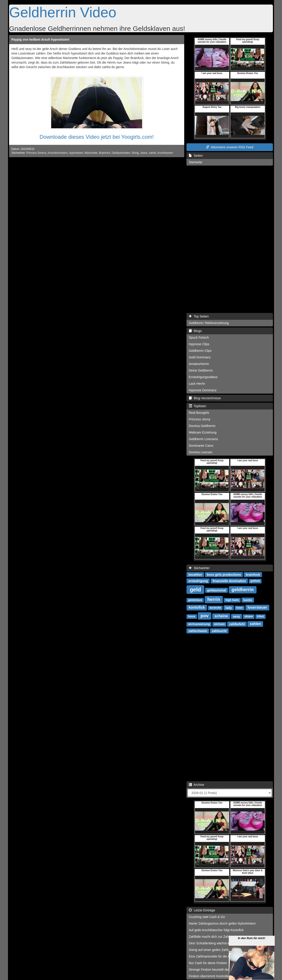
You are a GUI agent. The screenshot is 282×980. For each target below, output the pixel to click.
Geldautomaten (121, 153)
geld (195, 589)
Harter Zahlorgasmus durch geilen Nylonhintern (222, 923)
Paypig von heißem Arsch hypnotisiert (40, 40)
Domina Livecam (201, 452)
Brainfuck (105, 153)
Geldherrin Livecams (203, 439)
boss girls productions (224, 574)
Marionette (91, 153)
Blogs (195, 331)
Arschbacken (165, 153)
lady (229, 608)
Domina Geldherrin (202, 426)
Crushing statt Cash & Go (207, 917)
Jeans (144, 153)
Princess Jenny (200, 419)
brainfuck (253, 574)
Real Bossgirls (199, 413)
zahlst (152, 153)
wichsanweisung (199, 624)
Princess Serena (36, 153)
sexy (236, 616)
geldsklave (195, 600)
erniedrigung (198, 581)
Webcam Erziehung (203, 432)
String (135, 153)
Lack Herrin (197, 384)
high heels (232, 600)
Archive (196, 785)
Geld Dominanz (200, 357)
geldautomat (216, 590)
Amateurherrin (199, 364)
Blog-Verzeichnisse (205, 398)
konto (248, 600)
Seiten (196, 156)
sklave (249, 616)
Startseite (195, 162)
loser (240, 608)
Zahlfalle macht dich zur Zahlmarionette (217, 937)
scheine (221, 616)
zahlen (255, 624)
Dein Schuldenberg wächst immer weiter (217, 943)
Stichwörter (199, 568)
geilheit (255, 581)
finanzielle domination (229, 581)
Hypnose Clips (199, 344)
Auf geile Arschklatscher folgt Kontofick (216, 930)
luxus (192, 616)
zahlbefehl (237, 624)
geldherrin (243, 590)
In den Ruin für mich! (252, 947)
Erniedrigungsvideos (203, 377)
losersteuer (257, 607)
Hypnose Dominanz (203, 390)
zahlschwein (198, 631)
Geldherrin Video (63, 12)
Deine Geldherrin (201, 370)
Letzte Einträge (202, 910)
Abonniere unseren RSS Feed (230, 147)
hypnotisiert (76, 153)
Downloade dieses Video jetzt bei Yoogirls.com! (97, 137)
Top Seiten (199, 316)
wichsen (219, 624)
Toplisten (198, 406)
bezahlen (195, 574)
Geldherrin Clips (200, 351)
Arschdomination (58, 153)
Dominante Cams (201, 446)
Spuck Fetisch (199, 337)
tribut (261, 616)
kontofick (197, 607)
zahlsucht (219, 631)
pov (205, 616)
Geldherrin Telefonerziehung (209, 323)
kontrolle (215, 608)
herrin (214, 599)
